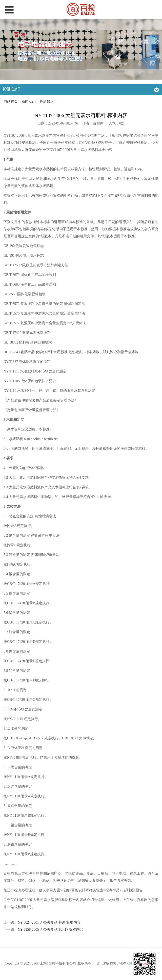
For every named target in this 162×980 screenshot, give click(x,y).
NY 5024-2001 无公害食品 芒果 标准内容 (49, 922)
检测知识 (47, 102)
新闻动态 (29, 102)
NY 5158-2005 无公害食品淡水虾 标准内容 (50, 930)
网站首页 (11, 102)
